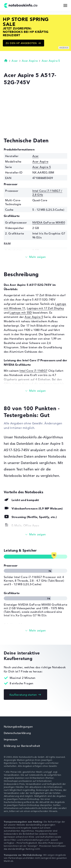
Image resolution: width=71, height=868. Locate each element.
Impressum (11, 739)
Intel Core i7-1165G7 (33, 371)
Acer (15, 61)
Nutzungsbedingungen (18, 727)
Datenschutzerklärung (17, 733)
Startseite (6, 60)
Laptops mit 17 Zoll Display (45, 308)
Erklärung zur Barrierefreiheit (22, 746)
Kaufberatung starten (23, 695)
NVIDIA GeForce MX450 (49, 222)
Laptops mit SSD (21, 313)
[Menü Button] (65, 5)
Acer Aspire (30, 61)
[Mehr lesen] (35, 257)
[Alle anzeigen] (35, 535)
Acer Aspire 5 (51, 61)
